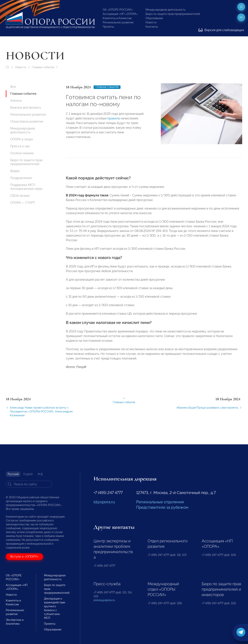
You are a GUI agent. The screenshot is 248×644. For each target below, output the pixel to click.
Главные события (43, 67)
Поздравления (21, 178)
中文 (40, 474)
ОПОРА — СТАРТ (23, 203)
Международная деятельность (165, 10)
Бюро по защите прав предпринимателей (173, 14)
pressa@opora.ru (104, 600)
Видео (15, 171)
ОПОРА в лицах (22, 139)
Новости (151, 22)
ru (241, 17)
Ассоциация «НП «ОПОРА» (120, 14)
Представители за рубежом (162, 507)
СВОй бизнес (20, 196)
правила (114, 118)
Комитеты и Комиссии (117, 18)
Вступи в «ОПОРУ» (24, 557)
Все (13, 87)
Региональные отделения (160, 502)
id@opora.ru (104, 502)
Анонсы (16, 101)
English (28, 474)
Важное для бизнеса (26, 108)
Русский (13, 474)
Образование (154, 18)
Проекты (108, 27)
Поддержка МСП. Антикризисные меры (26, 187)
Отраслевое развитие (27, 121)
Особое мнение (22, 153)
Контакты (152, 27)
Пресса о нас (20, 146)
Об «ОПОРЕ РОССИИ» (118, 10)
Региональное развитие (118, 22)
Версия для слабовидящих (221, 30)
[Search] (29, 484)
